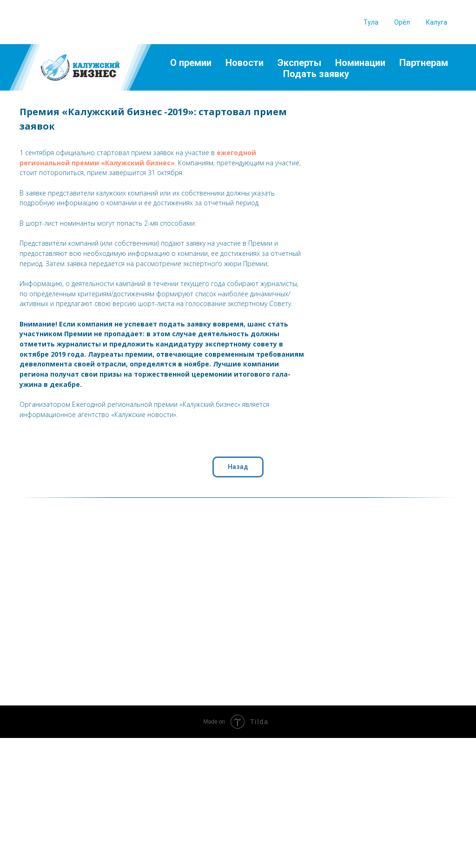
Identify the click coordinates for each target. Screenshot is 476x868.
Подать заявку (316, 74)
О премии (191, 63)
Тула (371, 22)
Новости (245, 63)
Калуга (436, 22)
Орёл (402, 22)
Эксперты (299, 63)
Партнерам (424, 63)
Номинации (360, 63)
